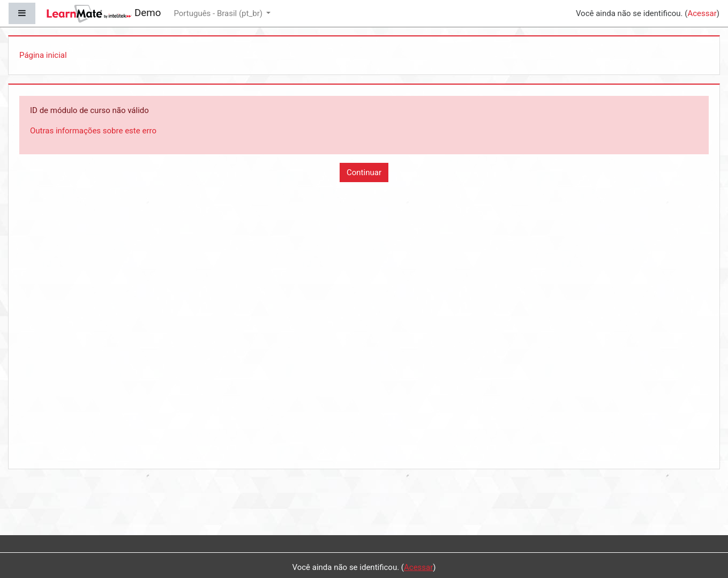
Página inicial (43, 55)
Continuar (364, 172)
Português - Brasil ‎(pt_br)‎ (219, 13)
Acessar (702, 13)
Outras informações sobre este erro (93, 131)
